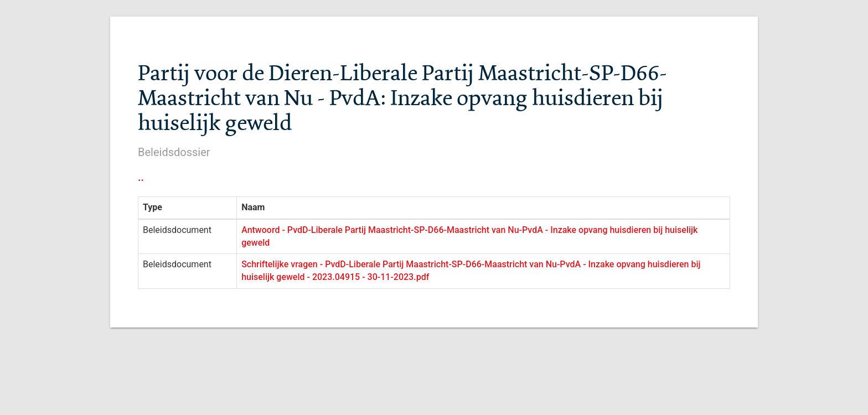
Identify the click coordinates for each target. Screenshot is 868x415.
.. (141, 177)
